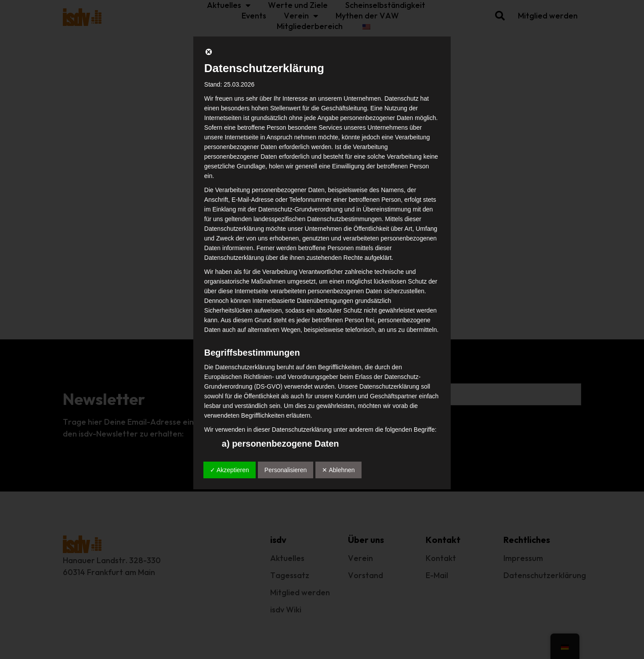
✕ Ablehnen (338, 470)
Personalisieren (286, 470)
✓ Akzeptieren (230, 470)
